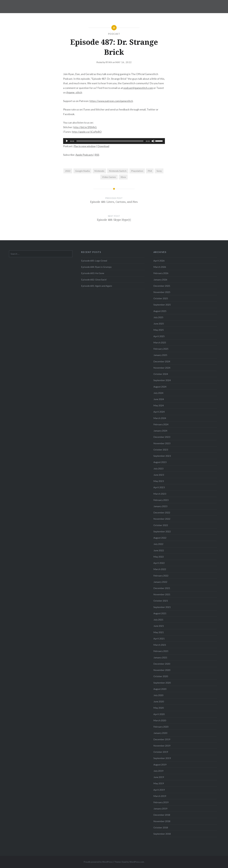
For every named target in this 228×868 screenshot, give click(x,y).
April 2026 (159, 261)
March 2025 (160, 342)
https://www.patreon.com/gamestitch (111, 101)
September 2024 (162, 380)
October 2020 (161, 676)
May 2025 (159, 330)
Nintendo (99, 171)
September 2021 (162, 607)
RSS (97, 155)
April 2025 (159, 336)
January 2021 (160, 657)
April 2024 (159, 412)
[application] (114, 141)
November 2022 (162, 519)
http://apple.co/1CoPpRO (87, 132)
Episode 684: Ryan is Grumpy (96, 267)
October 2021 (161, 601)
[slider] (110, 141)
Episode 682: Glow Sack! (94, 279)
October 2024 (161, 374)
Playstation (137, 171)
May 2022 (159, 557)
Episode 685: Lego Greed (94, 261)
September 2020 (162, 683)
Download (103, 146)
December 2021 (162, 588)
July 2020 (158, 695)
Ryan (109, 62)
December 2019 (162, 739)
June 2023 (159, 475)
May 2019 (159, 783)
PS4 (150, 171)
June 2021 (159, 626)
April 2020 (159, 714)
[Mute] (153, 141)
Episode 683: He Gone (93, 273)
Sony (159, 171)
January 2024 (160, 431)
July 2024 (158, 393)
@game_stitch (74, 92)
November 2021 (162, 594)
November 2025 (162, 292)
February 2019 (161, 802)
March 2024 (160, 418)
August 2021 (160, 613)
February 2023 (161, 500)
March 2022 (160, 569)
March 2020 (160, 720)
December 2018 (162, 815)
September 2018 (162, 834)
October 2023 (161, 450)
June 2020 (159, 701)
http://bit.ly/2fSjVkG (85, 127)
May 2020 (159, 708)
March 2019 (160, 796)
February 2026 (161, 273)
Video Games (109, 177)
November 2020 (162, 670)
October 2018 (161, 827)
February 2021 (161, 651)
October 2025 (161, 298)
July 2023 (158, 468)
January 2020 (160, 733)
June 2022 (159, 550)
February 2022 (161, 576)
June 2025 (159, 323)
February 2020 (161, 727)
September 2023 (162, 456)
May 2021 (159, 632)
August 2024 (160, 387)
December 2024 (162, 361)
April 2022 (159, 563)
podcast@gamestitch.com (138, 88)
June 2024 (159, 399)
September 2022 (162, 531)
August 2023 (160, 462)
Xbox (123, 177)
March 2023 (160, 494)
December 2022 (162, 512)
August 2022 (160, 538)
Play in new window (85, 146)
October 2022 (161, 525)
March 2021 (160, 645)
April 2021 (159, 638)
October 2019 (161, 752)
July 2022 (158, 544)
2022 (68, 171)
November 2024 (162, 368)
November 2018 (162, 821)
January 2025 (160, 355)
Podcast (114, 34)
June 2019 (159, 777)
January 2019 (160, 808)
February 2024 (161, 424)
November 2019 (162, 746)
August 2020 (160, 689)
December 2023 (162, 437)
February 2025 (161, 349)
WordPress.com (137, 862)
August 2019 (160, 764)
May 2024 (159, 405)
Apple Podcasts (84, 155)
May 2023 (159, 481)
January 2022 (160, 582)
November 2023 (162, 443)
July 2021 (158, 620)
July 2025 (158, 317)
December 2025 (162, 286)
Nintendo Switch (118, 171)
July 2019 (158, 771)
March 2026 (160, 267)
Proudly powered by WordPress (98, 862)
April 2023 (159, 487)
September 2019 (162, 758)
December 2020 (162, 664)
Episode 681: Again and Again (97, 286)
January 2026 (160, 279)
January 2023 (160, 506)
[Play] (67, 141)
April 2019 (159, 790)
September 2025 (162, 305)
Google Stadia (82, 171)
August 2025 (160, 311)
